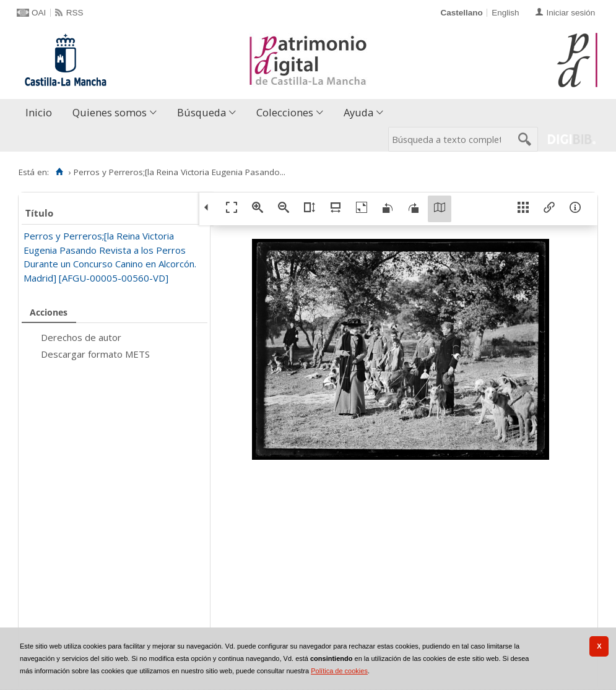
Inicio (39, 112)
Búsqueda (202, 112)
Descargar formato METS (95, 354)
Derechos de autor (81, 337)
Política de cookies (339, 671)
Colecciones (285, 112)
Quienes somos (110, 112)
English (505, 13)
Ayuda (358, 112)
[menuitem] (41, 113)
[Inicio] (59, 172)
